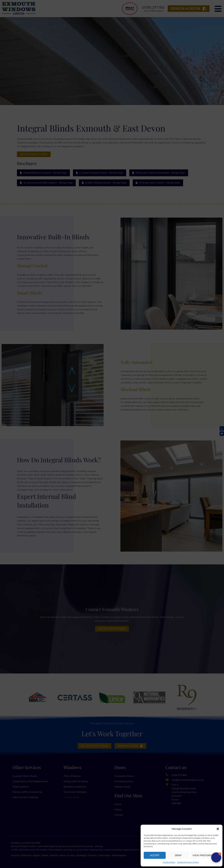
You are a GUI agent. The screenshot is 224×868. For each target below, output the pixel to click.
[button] (218, 829)
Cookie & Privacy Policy (188, 862)
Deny (178, 855)
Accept (155, 855)
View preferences (205, 855)
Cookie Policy (169, 862)
